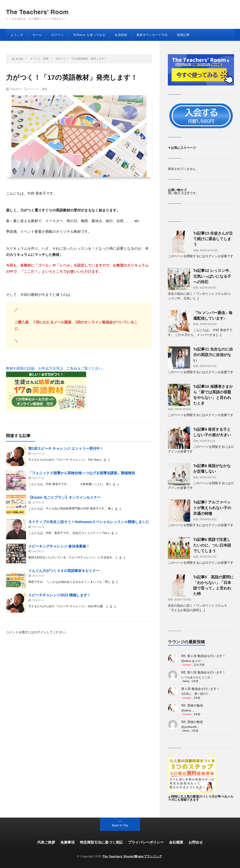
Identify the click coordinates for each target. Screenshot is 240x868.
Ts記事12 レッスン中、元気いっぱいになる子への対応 (213, 276)
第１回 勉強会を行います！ (200, 689)
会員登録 (121, 35)
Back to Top (120, 825)
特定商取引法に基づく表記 (101, 842)
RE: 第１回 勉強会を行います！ (203, 656)
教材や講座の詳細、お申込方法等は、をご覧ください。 (56, 368)
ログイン (57, 35)
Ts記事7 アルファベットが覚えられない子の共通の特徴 (212, 508)
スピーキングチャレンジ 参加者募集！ (59, 546)
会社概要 (176, 842)
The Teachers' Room (37, 12)
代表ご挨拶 (46, 842)
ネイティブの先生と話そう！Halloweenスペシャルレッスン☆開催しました (89, 522)
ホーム (37, 35)
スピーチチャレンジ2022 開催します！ (59, 595)
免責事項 (67, 842)
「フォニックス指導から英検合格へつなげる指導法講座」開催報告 (82, 473)
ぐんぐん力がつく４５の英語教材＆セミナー (64, 571)
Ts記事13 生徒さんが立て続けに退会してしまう (213, 239)
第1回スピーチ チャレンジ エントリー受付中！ (66, 449)
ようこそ (17, 35)
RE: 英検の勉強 (192, 705)
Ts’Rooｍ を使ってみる (89, 35)
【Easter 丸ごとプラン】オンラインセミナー (64, 497)
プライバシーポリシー (146, 842)
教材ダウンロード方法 (152, 35)
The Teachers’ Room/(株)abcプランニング (132, 856)
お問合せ (196, 842)
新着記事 (183, 35)
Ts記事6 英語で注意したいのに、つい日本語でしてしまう (212, 545)
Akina (186, 681)
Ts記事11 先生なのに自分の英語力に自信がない (213, 355)
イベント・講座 (38, 89)
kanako (187, 665)
